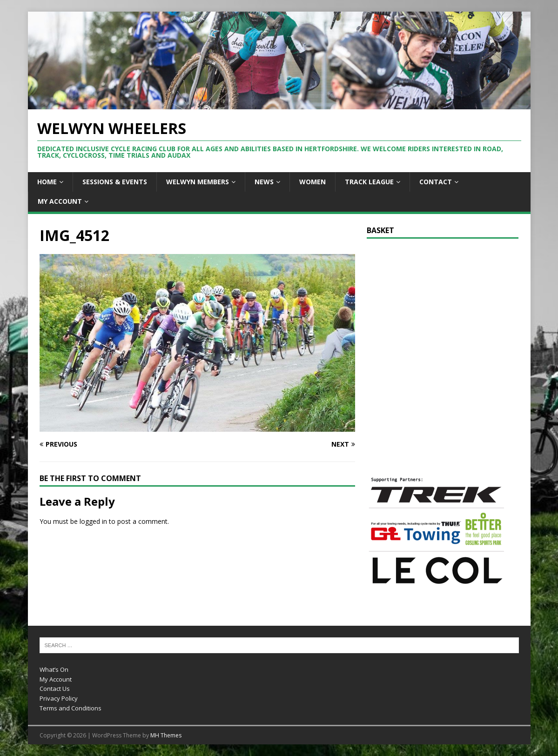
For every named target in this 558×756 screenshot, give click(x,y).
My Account (60, 201)
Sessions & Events (115, 182)
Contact (436, 182)
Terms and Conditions (71, 708)
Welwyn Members (198, 182)
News (264, 182)
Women (313, 182)
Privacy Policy (59, 698)
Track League (369, 182)
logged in (93, 521)
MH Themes (166, 735)
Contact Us (55, 689)
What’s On (54, 669)
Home (47, 182)
